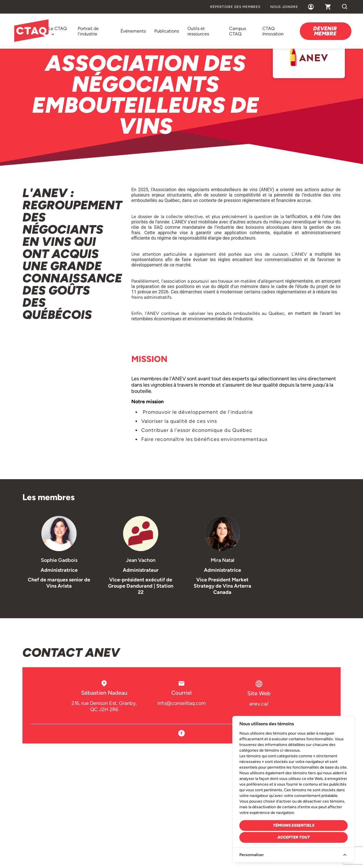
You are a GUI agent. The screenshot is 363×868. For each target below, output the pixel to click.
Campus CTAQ (238, 31)
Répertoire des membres (235, 7)
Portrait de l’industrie (88, 31)
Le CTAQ (58, 28)
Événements (133, 31)
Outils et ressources (198, 31)
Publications (167, 31)
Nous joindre (284, 7)
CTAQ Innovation (273, 31)
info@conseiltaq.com (181, 703)
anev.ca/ (259, 704)
